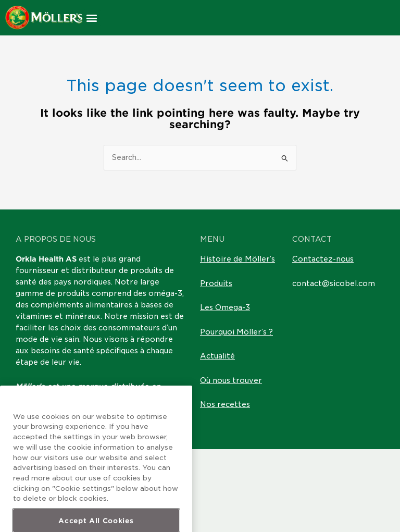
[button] (92, 18)
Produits (216, 283)
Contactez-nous (323, 259)
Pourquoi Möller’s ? (236, 332)
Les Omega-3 (225, 307)
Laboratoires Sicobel (111, 398)
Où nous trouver (231, 380)
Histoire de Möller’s (238, 259)
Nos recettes (225, 404)
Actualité (217, 356)
